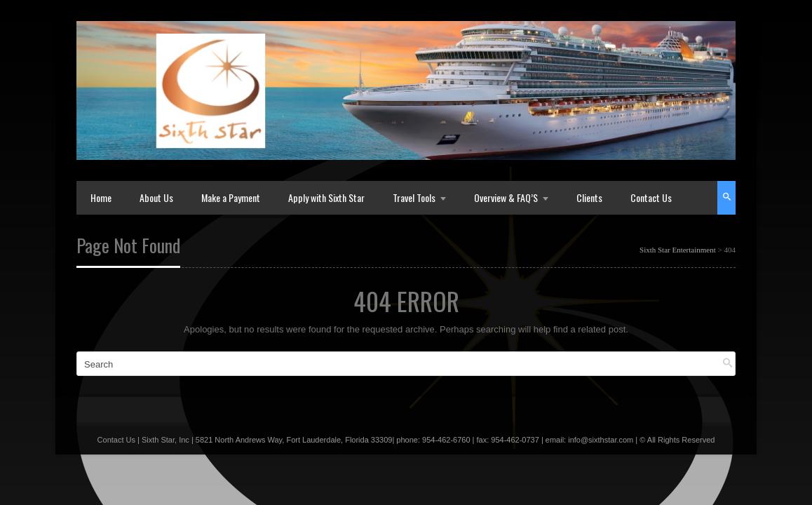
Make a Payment (231, 197)
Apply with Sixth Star (326, 197)
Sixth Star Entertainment (678, 250)
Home (101, 197)
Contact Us (651, 197)
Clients (589, 197)
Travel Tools (414, 197)
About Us (156, 197)
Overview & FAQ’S (506, 197)
